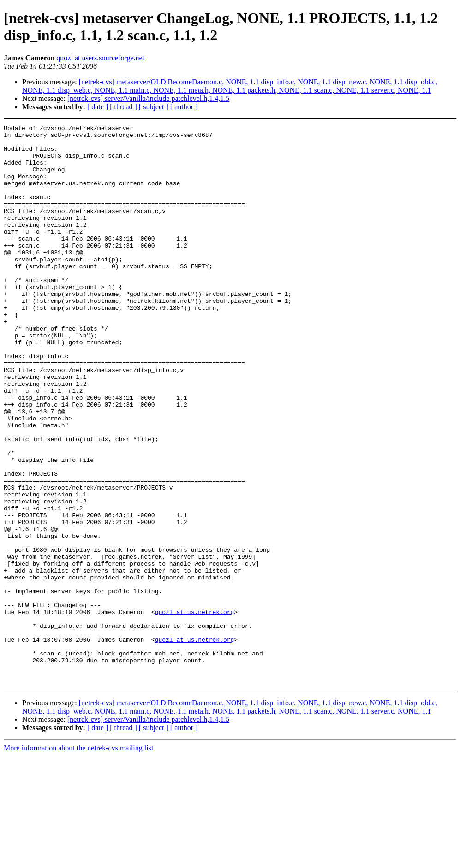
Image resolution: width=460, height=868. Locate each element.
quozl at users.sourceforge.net (100, 58)
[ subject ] (155, 107)
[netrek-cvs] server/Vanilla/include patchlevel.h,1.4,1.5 (148, 98)
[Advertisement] (417, 148)
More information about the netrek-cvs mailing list (78, 860)
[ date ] (99, 107)
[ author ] (184, 107)
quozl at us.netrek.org (195, 710)
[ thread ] (124, 107)
